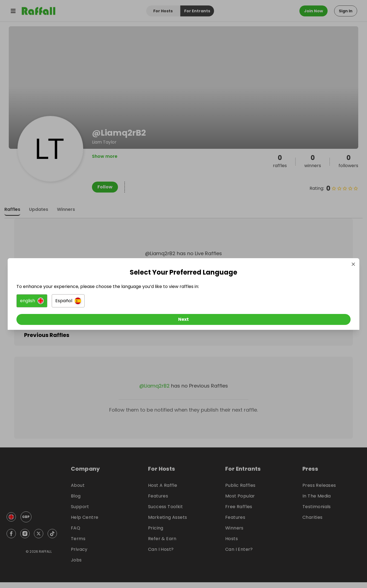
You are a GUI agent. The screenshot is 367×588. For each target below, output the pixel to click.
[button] (122, 302)
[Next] (184, 321)
